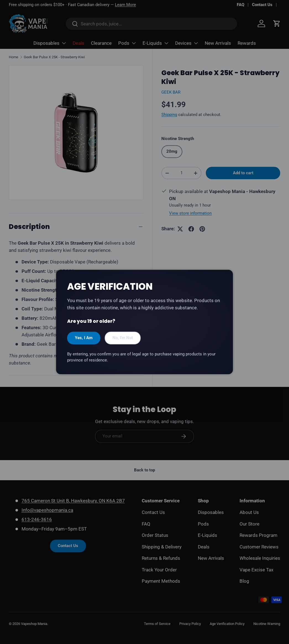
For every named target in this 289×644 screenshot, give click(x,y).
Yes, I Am (84, 338)
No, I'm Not (123, 338)
